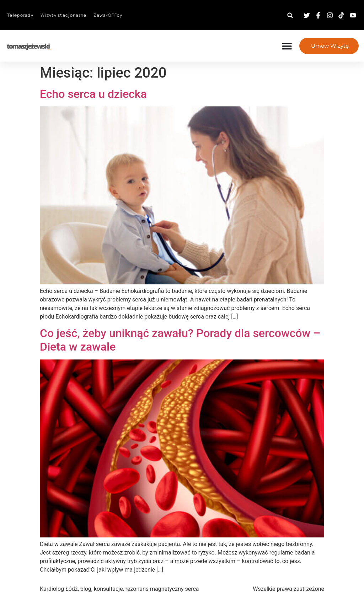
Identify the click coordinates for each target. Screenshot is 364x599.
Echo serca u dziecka (93, 94)
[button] (290, 15)
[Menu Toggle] (286, 46)
